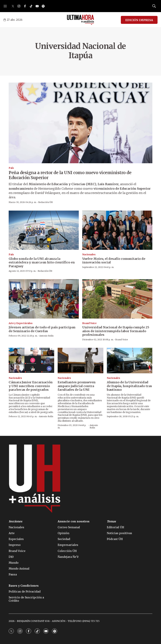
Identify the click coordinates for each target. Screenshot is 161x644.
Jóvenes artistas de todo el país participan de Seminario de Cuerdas (42, 329)
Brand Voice (89, 323)
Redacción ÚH (46, 202)
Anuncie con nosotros (74, 521)
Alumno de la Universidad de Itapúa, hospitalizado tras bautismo (129, 386)
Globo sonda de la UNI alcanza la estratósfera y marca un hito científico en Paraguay (42, 262)
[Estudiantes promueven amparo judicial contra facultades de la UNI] (80, 361)
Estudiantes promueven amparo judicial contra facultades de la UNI (77, 386)
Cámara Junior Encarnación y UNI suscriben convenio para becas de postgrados (31, 386)
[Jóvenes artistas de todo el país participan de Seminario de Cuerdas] (44, 299)
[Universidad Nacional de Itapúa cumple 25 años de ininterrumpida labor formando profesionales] (117, 299)
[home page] (81, 20)
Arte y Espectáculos (21, 323)
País (11, 168)
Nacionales (89, 255)
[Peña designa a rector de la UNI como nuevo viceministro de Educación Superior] (80, 123)
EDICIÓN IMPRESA (139, 20)
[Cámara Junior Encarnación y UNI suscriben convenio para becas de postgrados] (31, 361)
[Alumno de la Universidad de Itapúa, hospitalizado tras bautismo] (130, 361)
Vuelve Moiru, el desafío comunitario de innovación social (114, 261)
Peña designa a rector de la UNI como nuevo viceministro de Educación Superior (70, 175)
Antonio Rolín (46, 336)
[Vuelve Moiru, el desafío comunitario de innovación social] (117, 230)
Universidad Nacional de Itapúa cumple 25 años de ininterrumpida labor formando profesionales (116, 331)
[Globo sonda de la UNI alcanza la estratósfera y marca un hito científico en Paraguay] (44, 230)
